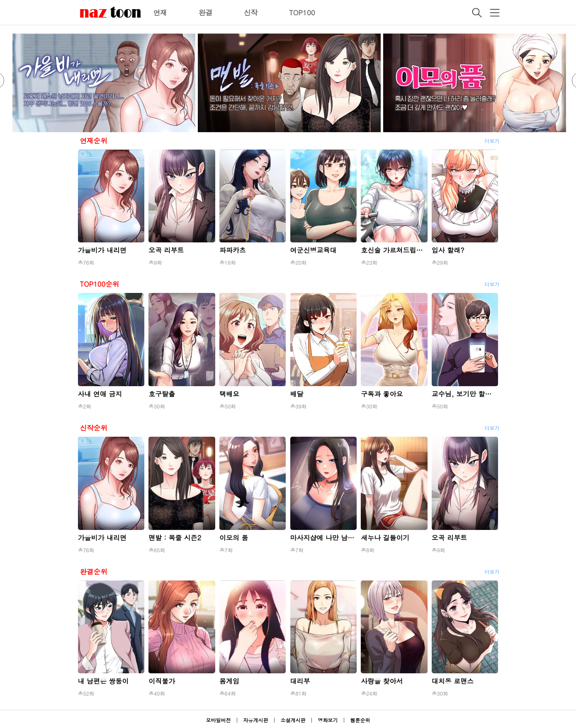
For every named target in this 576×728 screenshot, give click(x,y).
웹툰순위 (360, 720)
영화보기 (328, 720)
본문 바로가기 (0, 0)
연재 (160, 12)
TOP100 (302, 12)
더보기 (492, 141)
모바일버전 (218, 720)
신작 (251, 12)
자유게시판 (255, 720)
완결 (206, 12)
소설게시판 (293, 720)
